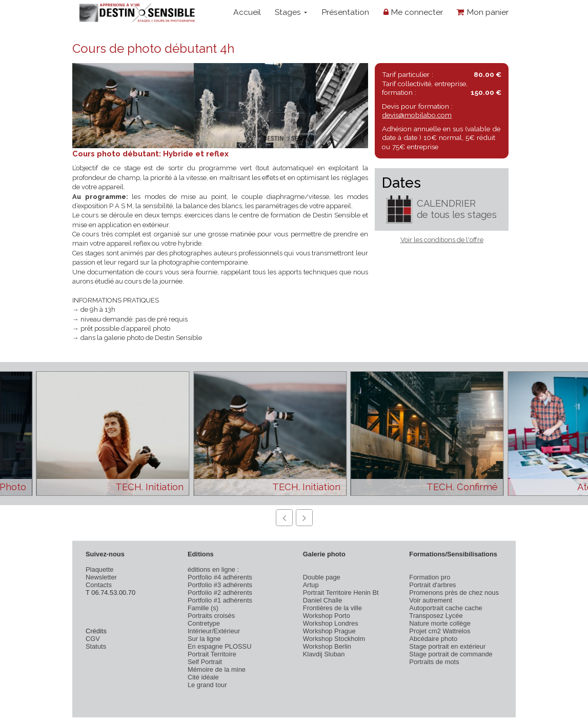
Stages (291, 12)
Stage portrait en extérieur (447, 646)
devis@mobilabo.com (417, 115)
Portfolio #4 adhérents (220, 577)
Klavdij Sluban (324, 654)
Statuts (96, 646)
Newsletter (101, 577)
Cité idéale (203, 677)
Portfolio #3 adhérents (220, 585)
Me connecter (413, 12)
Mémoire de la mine (217, 669)
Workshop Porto (327, 616)
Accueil (247, 12)
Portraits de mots (434, 662)
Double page (322, 577)
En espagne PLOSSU (220, 646)
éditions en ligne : (213, 569)
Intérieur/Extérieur (214, 631)
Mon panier (483, 12)
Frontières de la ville (332, 608)
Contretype (204, 623)
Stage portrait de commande (451, 654)
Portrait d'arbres (432, 585)
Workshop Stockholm (334, 639)
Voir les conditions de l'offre (442, 240)
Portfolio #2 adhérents (220, 593)
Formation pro (430, 577)
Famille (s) (203, 608)
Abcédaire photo (433, 639)
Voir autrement (431, 600)
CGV (93, 639)
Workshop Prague (329, 631)
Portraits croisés (211, 616)
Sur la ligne (204, 639)
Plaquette (99, 569)
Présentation (345, 12)
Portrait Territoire (212, 654)
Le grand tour (207, 685)
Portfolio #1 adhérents (220, 600)
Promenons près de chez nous (454, 593)
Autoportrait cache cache (445, 608)
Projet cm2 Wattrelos (440, 631)
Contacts (99, 585)
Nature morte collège (440, 623)
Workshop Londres (331, 623)
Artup (311, 585)
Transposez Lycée (436, 616)
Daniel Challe (323, 600)
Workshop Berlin (327, 646)
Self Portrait (205, 662)
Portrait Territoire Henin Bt (341, 593)
